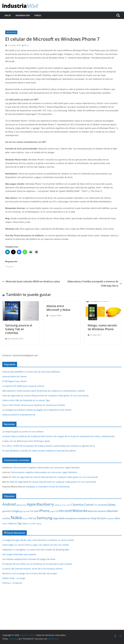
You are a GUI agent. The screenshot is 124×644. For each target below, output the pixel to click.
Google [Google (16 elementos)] (15, 511)
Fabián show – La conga (14, 578)
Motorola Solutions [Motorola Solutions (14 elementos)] (97, 511)
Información (23, 15)
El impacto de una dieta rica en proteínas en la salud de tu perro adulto (37, 564)
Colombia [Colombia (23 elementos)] (77, 504)
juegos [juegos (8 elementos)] (52, 511)
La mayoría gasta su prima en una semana (23, 432)
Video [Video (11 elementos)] (25, 523)
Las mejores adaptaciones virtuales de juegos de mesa (29, 559)
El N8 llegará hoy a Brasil (14, 381)
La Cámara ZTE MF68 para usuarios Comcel (23, 386)
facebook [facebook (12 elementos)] (102, 505)
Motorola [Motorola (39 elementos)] (80, 511)
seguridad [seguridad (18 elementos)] (58, 518)
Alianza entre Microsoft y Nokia (58, 308)
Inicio (8, 15)
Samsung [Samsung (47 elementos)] (44, 518)
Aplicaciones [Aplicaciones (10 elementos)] (21, 505)
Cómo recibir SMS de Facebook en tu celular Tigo (26, 400)
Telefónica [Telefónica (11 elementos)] (12, 523)
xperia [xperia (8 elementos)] (39, 524)
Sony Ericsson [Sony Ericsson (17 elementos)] (99, 518)
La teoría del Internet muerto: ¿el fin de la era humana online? (32, 569)
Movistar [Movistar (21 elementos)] (113, 511)
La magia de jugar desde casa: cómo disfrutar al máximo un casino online (38, 540)
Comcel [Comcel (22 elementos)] (89, 505)
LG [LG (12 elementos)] (57, 511)
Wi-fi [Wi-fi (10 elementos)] (34, 524)
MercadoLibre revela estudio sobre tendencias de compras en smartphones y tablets (44, 391)
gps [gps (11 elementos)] (21, 511)
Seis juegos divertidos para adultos (19, 554)
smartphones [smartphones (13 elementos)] (84, 518)
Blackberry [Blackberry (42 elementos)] (45, 504)
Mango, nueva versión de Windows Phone (102, 327)
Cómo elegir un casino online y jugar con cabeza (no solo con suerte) (36, 545)
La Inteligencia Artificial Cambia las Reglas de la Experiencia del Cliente (37, 410)
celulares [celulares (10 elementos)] (58, 505)
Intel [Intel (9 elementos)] (28, 511)
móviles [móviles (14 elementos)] (6, 518)
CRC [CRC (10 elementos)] (96, 505)
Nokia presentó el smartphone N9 (19, 415)
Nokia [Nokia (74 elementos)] (16, 518)
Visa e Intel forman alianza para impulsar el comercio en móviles (34, 405)
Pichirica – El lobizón (12, 583)
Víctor (26, 45)
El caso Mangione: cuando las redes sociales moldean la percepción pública (39, 451)
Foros (38, 15)
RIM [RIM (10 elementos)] (35, 519)
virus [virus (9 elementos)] (30, 524)
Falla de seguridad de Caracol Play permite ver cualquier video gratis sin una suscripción (46, 396)
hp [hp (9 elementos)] (24, 511)
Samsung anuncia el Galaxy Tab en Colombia (19, 329)
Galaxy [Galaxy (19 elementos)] (111, 505)
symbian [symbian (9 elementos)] (110, 519)
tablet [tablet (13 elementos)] (117, 518)
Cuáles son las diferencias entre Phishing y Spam (26, 441)
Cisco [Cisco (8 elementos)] (64, 505)
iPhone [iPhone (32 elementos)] (44, 511)
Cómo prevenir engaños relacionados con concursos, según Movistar (46, 468)
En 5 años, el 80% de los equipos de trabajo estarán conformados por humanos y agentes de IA (49, 446)
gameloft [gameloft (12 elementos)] (7, 511)
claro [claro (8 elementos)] (69, 505)
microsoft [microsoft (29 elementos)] (65, 511)
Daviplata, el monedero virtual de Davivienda (48, 487)
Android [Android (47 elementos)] (9, 504)
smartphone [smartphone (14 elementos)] (71, 518)
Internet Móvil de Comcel (14, 376)
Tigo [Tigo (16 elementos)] (20, 523)
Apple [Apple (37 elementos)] (31, 504)
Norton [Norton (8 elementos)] (25, 519)
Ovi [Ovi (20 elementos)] (31, 518)
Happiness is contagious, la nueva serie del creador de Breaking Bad (36, 550)
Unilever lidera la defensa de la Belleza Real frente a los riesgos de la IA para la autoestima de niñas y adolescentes (58, 436)
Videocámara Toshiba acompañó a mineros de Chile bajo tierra (94, 284)
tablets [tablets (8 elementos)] (5, 524)
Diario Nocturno (16, 533)
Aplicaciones (11, 32)
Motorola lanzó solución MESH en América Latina (31, 281)
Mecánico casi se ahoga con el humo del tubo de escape (30, 573)
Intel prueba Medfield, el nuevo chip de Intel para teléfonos (31, 372)
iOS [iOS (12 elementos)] (32, 511)
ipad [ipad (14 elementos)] (36, 511)
